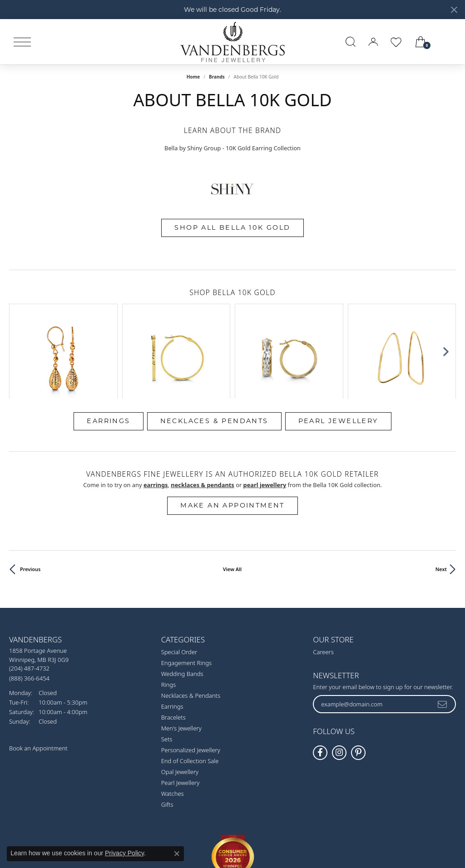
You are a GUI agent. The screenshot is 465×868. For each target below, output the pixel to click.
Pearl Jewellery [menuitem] (181, 708)
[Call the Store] (29, 593)
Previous (30, 494)
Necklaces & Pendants (214, 345)
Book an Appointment (38, 673)
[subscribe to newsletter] (443, 629)
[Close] (454, 10)
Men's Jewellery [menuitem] (181, 653)
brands (217, 77)
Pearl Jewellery (338, 345)
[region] (232, 314)
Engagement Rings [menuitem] (186, 588)
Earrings (108, 345)
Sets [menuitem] (167, 664)
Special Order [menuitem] (179, 577)
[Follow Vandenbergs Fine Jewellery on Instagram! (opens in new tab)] (339, 677)
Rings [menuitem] (168, 610)
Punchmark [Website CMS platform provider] (248, 856)
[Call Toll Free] (29, 603)
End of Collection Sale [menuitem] (190, 686)
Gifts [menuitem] (167, 730)
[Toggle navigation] (22, 42)
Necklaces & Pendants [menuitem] (191, 621)
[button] (351, 42)
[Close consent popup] (177, 853)
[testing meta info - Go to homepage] (232, 42)
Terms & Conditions (242, 827)
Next (441, 494)
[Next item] (446, 313)
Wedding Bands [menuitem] (182, 599)
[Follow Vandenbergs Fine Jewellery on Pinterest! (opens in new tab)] (358, 677)
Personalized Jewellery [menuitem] (191, 675)
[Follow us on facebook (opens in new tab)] (320, 677)
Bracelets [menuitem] (173, 642)
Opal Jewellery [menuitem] (180, 697)
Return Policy (142, 827)
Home (193, 77)
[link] (448, 42)
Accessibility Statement (309, 827)
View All (232, 494)
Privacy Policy (188, 827)
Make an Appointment (232, 430)
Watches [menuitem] (173, 719)
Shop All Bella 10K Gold (232, 227)
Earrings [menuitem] (172, 631)
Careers (323, 577)
